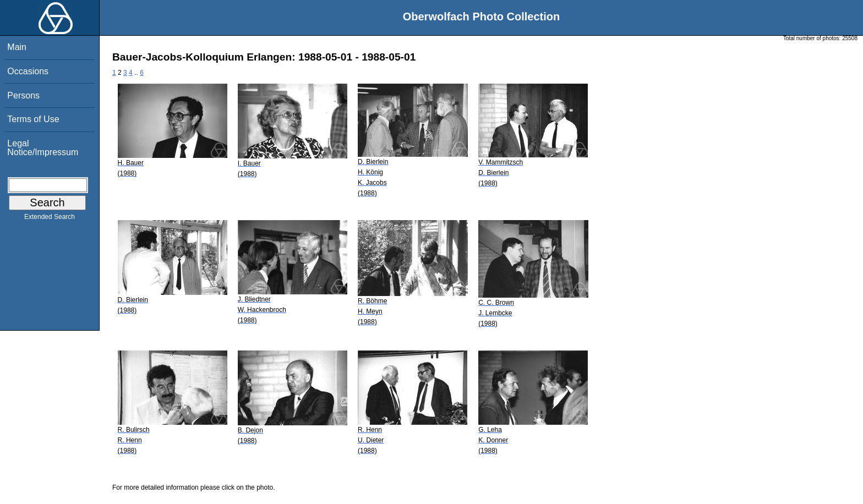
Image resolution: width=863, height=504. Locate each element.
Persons (23, 95)
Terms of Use (33, 119)
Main (17, 47)
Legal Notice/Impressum (43, 148)
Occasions (28, 71)
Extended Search (50, 219)
